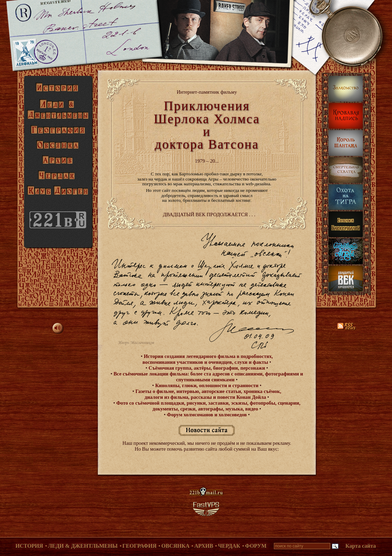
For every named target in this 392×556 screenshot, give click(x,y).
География (140, 546)
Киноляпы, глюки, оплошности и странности (207, 385)
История (29, 546)
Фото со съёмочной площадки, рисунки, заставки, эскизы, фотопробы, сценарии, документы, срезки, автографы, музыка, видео (208, 406)
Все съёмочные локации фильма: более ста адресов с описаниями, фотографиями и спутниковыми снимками (208, 377)
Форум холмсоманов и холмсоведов (207, 415)
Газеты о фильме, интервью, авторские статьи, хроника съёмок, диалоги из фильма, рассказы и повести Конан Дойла (208, 394)
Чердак (229, 546)
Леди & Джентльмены (83, 546)
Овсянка (175, 546)
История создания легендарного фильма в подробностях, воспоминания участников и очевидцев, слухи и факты (208, 359)
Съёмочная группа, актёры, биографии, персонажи (207, 368)
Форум (256, 546)
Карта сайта (361, 546)
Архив (204, 546)
